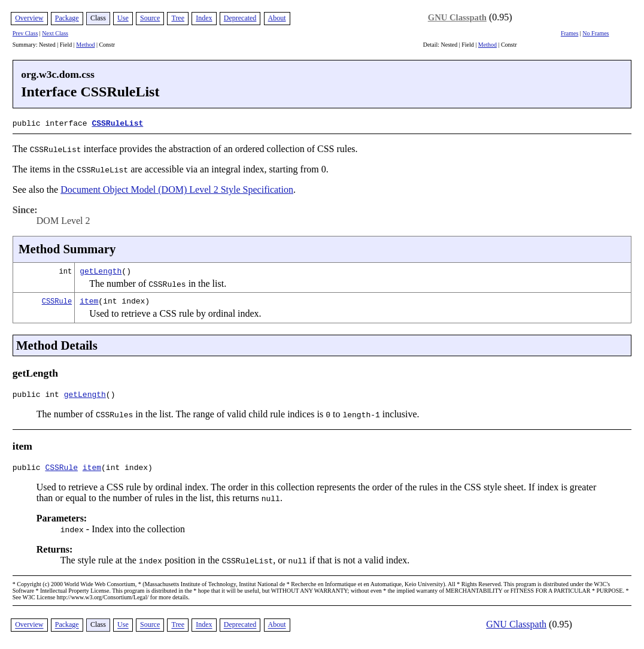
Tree (178, 18)
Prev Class (25, 33)
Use (123, 18)
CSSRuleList (117, 123)
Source (150, 18)
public (29, 469)
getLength (101, 269)
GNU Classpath (457, 17)
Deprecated (240, 18)
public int (38, 395)
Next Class (55, 33)
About (277, 18)
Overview (29, 18)
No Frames (596, 33)
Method (85, 45)
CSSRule (57, 300)
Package (67, 18)
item (89, 299)
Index (204, 18)
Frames (569, 33)
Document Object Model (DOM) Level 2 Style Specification (177, 188)
